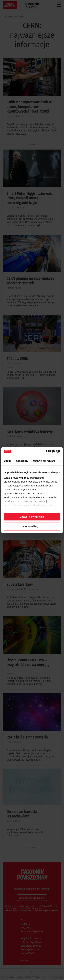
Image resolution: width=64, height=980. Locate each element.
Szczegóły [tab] (22, 461)
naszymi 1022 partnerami (28, 477)
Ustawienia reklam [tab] (44, 461)
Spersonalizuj (32, 526)
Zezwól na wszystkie (32, 517)
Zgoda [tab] (8, 461)
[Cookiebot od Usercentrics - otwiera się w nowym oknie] (46, 452)
